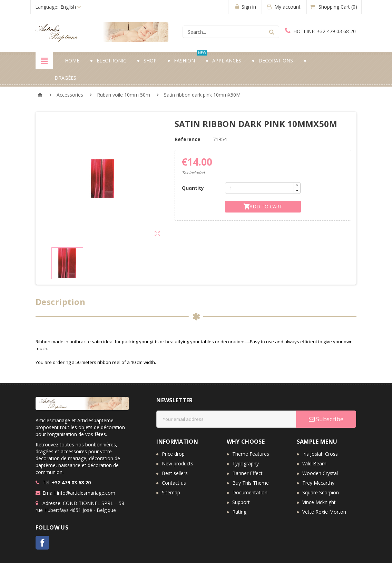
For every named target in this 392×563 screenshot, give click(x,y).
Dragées (65, 78)
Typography (246, 463)
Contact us (174, 483)
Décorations (276, 61)
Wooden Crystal (320, 473)
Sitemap (171, 492)
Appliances (227, 61)
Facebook (42, 543)
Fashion (190, 58)
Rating (239, 512)
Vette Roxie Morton (324, 512)
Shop (150, 61)
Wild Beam (314, 463)
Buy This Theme (251, 483)
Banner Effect (247, 473)
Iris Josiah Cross (320, 454)
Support (241, 502)
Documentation (250, 492)
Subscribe (326, 419)
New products (178, 463)
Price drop (173, 454)
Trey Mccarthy (318, 483)
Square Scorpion (321, 492)
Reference (188, 139)
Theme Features (251, 454)
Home (72, 61)
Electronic (111, 61)
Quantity (193, 188)
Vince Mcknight (319, 502)
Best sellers (175, 473)
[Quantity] (259, 188)
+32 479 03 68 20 (320, 31)
